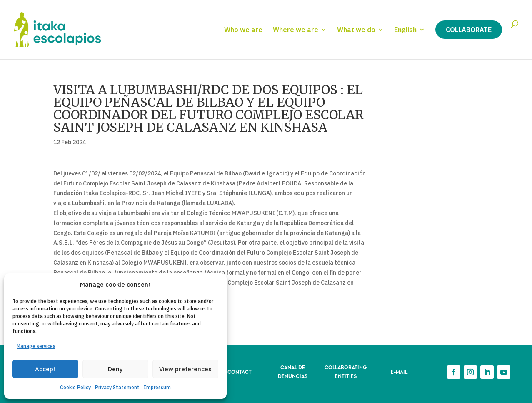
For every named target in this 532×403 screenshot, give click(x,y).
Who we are (243, 30)
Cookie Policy (75, 387)
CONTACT (240, 372)
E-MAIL (399, 372)
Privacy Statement (117, 387)
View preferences (185, 369)
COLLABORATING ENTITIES (346, 371)
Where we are (296, 30)
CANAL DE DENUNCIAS (293, 371)
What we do (356, 30)
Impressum (157, 387)
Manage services (36, 346)
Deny (115, 369)
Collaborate (469, 30)
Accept (45, 369)
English (405, 30)
